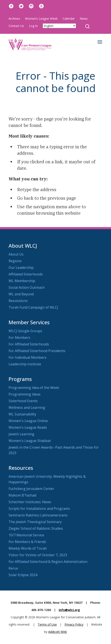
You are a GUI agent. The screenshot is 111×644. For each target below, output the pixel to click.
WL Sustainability (22, 414)
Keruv (13, 568)
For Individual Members (28, 357)
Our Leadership (21, 268)
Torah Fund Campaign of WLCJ (33, 307)
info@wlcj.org (69, 610)
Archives (14, 19)
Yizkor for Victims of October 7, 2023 (38, 555)
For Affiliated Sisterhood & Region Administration (48, 562)
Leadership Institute (25, 364)
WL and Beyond (21, 294)
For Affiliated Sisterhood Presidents (37, 351)
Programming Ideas (25, 394)
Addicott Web (58, 632)
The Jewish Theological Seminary (35, 522)
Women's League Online (28, 421)
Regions (15, 261)
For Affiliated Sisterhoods (29, 344)
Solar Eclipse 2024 (23, 575)
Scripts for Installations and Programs (39, 509)
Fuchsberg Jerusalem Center (31, 489)
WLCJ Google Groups (25, 331)
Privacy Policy (74, 624)
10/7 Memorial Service (26, 535)
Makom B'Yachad (22, 495)
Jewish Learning (21, 434)
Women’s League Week (41, 19)
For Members (19, 338)
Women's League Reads (28, 427)
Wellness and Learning (27, 408)
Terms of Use (47, 624)
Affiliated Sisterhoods (26, 274)
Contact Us (16, 26)
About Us (16, 254)
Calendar (69, 19)
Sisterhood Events (23, 401)
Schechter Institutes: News (30, 502)
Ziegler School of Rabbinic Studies (36, 528)
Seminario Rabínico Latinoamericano (38, 515)
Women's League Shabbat (30, 441)
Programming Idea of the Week (34, 388)
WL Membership (22, 281)
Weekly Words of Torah (28, 548)
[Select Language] (59, 26)
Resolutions (18, 301)
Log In (33, 26)
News (84, 19)
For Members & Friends (27, 542)
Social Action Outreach (27, 287)
